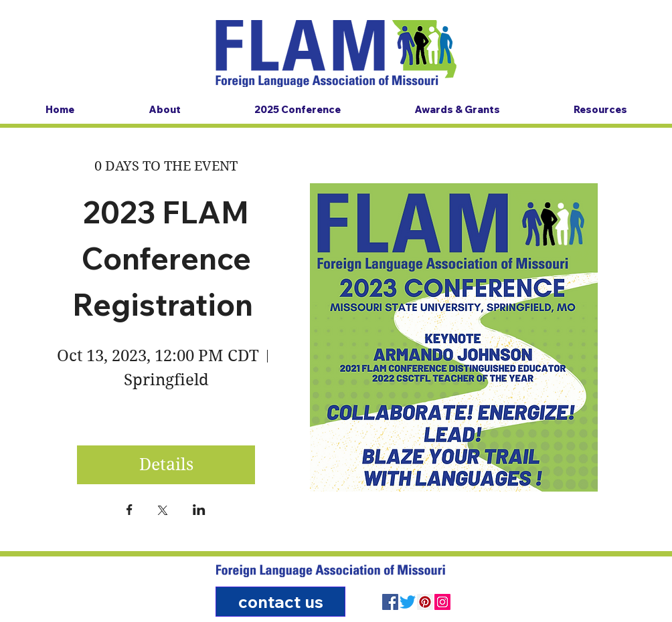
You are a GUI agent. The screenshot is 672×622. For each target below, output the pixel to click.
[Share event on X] (163, 512)
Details (166, 464)
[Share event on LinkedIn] (199, 511)
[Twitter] (408, 602)
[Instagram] (442, 602)
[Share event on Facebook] (130, 511)
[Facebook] (390, 602)
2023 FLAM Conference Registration (166, 258)
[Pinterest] (425, 602)
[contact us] (280, 602)
